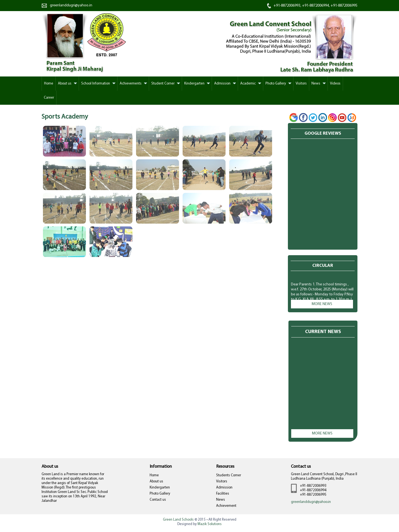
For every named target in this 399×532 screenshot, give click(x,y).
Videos (335, 84)
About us (156, 481)
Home (154, 475)
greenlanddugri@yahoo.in (71, 5)
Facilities (223, 494)
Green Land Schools (178, 520)
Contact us (158, 500)
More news (322, 304)
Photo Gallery (276, 84)
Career (49, 98)
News (316, 84)
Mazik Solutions (210, 524)
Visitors (301, 84)
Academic (248, 84)
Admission (222, 84)
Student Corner (163, 84)
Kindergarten (194, 84)
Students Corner (229, 475)
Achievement (226, 506)
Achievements (131, 84)
